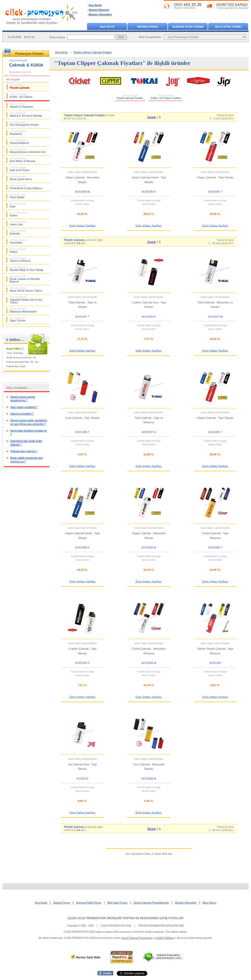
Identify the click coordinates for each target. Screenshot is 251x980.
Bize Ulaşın (209, 903)
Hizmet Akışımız (99, 10)
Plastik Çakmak (20, 87)
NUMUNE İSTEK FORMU (188, 27)
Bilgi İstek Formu (117, 903)
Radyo (18, 250)
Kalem (18, 214)
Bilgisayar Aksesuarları (23, 310)
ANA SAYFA (107, 27)
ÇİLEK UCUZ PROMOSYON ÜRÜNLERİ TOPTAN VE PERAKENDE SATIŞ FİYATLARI (125, 918)
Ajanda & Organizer (22, 105)
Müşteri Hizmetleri (100, 14)
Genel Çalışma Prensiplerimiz (151, 903)
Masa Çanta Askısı (21, 178)
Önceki (151, 117)
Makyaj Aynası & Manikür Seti (28, 151)
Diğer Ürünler (18, 319)
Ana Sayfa (95, 5)
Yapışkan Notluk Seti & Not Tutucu (26, 300)
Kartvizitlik (18, 241)
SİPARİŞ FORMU (148, 27)
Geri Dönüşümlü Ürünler (24, 124)
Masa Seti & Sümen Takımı (26, 289)
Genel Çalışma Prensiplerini (137, 938)
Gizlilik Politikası (165, 938)
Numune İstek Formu (89, 903)
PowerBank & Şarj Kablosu (26, 187)
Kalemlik (18, 232)
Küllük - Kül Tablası (21, 96)
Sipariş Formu (62, 903)
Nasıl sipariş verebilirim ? (24, 407)
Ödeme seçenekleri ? (22, 414)
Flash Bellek (18, 196)
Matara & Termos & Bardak (26, 114)
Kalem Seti (18, 223)
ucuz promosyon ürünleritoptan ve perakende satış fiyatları (32, 21)
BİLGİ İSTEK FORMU (228, 27)
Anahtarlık (18, 133)
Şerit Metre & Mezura (23, 160)
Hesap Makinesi (19, 142)
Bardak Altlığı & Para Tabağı (27, 269)
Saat (18, 205)
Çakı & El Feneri (20, 169)
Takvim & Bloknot (20, 260)
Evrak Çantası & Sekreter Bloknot (25, 279)
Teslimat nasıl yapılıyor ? (24, 451)
